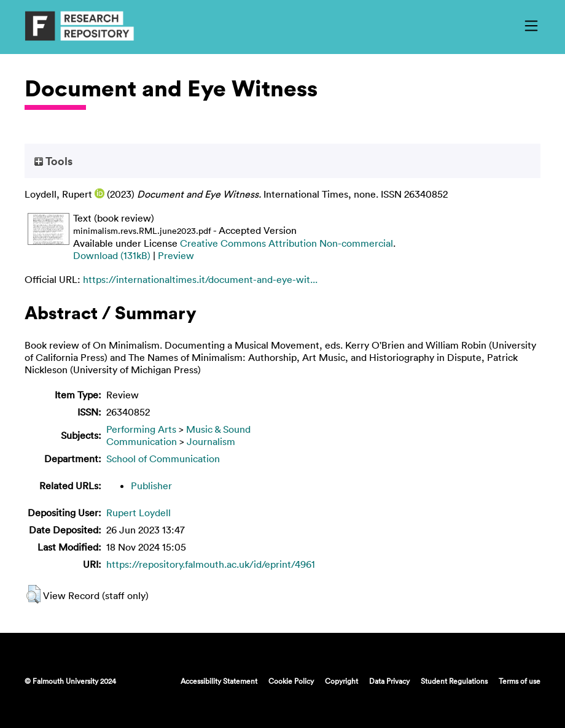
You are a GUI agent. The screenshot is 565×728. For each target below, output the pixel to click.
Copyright (341, 681)
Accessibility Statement (219, 681)
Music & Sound (218, 429)
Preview (176, 255)
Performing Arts (141, 429)
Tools (53, 161)
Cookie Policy (291, 681)
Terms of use (520, 681)
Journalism (211, 441)
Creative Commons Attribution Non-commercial (286, 243)
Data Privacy (389, 681)
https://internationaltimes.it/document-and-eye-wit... (200, 279)
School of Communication (163, 459)
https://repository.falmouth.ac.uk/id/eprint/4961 (211, 564)
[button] (33, 594)
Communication (142, 441)
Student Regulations (454, 681)
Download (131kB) (112, 255)
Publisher (151, 486)
